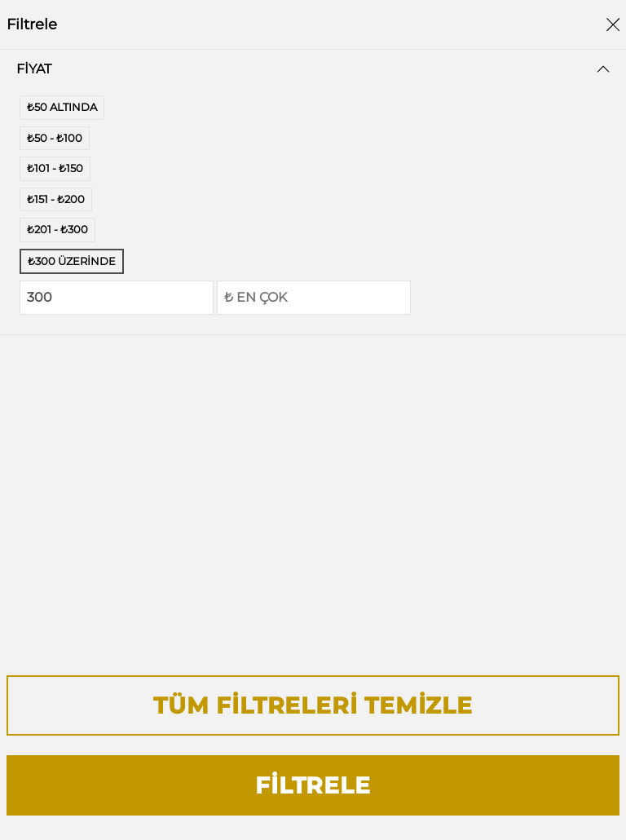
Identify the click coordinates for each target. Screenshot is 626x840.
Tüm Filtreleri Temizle (313, 705)
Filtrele (313, 785)
